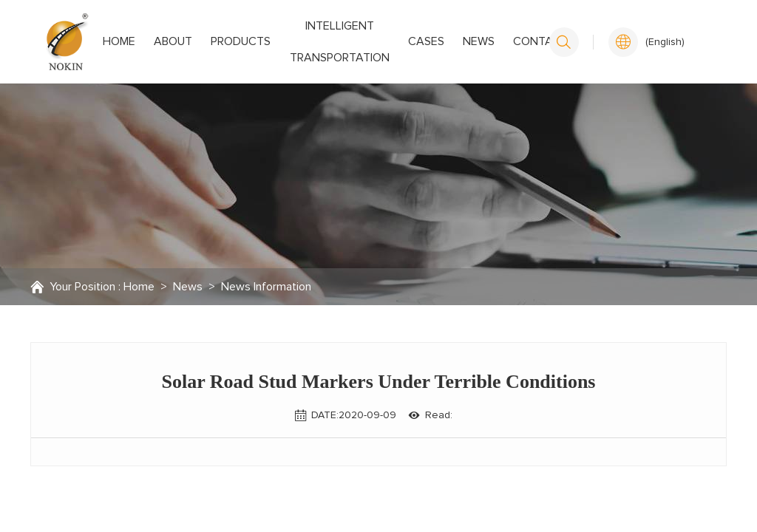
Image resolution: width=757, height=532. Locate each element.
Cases (415, 41)
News (454, 41)
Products (217, 41)
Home (123, 41)
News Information (266, 287)
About (163, 41)
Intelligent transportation (322, 42)
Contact (501, 41)
